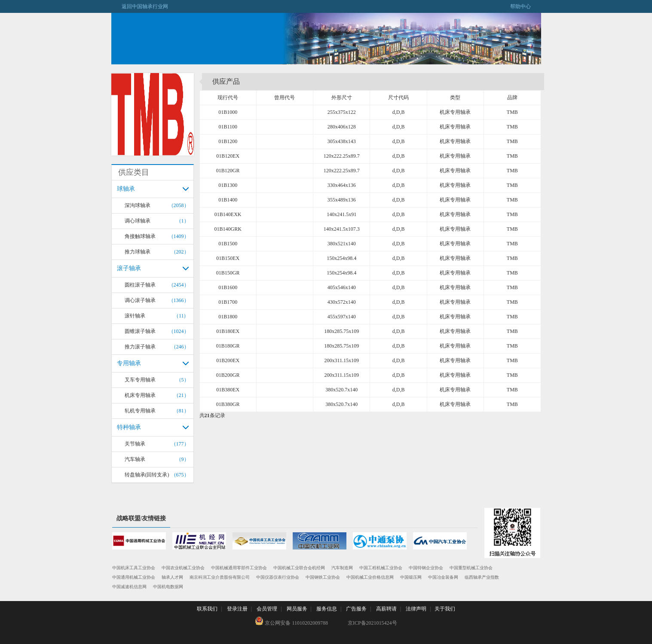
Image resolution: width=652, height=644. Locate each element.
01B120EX (228, 156)
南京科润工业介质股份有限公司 (220, 577)
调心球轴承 (138, 221)
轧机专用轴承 (140, 411)
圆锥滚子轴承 (140, 331)
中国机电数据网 (168, 587)
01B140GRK (228, 229)
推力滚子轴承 (140, 347)
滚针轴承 (135, 316)
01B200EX (228, 360)
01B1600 (228, 287)
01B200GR (228, 375)
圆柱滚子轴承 (140, 285)
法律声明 (416, 609)
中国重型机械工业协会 (471, 568)
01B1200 (228, 141)
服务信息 (327, 609)
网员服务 (297, 609)
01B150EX (228, 258)
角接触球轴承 (140, 236)
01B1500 (228, 244)
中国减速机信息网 (129, 587)
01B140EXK (228, 214)
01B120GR (228, 171)
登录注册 (237, 609)
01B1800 (228, 317)
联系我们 (207, 609)
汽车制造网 (342, 568)
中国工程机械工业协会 (381, 568)
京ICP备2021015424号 (372, 623)
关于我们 (445, 609)
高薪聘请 (386, 609)
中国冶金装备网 (443, 577)
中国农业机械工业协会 (183, 568)
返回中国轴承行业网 (140, 6)
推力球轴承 (138, 252)
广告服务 (356, 609)
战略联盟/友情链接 (141, 518)
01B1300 (228, 185)
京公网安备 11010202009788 (291, 621)
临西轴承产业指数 (482, 577)
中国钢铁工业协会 (323, 577)
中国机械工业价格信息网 (370, 577)
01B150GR (228, 273)
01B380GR (228, 404)
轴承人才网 (172, 577)
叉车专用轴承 (140, 380)
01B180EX (228, 331)
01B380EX (228, 390)
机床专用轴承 (140, 395)
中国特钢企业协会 (426, 568)
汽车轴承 (135, 459)
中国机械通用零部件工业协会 (239, 568)
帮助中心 (526, 6)
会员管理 (267, 609)
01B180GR (228, 346)
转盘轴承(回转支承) (147, 475)
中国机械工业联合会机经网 (299, 568)
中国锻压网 (411, 577)
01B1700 (228, 302)
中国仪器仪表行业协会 (278, 577)
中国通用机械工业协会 (134, 577)
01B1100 (228, 127)
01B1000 (228, 112)
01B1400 (228, 200)
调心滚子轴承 (140, 300)
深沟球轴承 (138, 205)
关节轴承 (135, 444)
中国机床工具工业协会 (134, 568)
